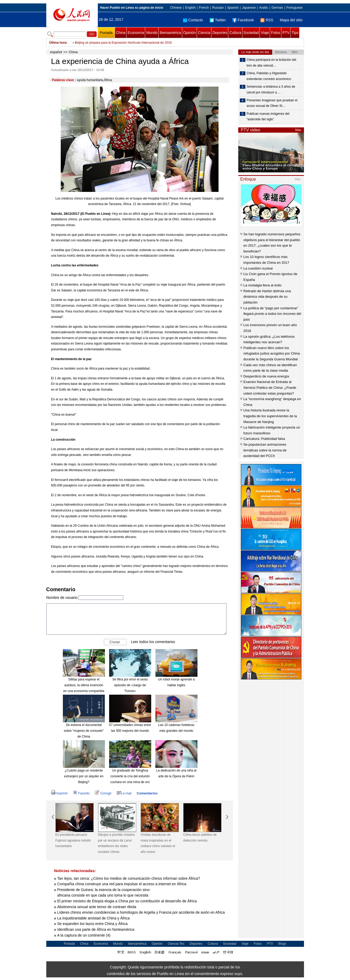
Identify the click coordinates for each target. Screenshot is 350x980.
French (204, 8)
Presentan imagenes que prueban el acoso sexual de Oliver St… (272, 103)
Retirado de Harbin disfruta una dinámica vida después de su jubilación (267, 297)
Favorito (81, 793)
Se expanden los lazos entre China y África (93, 924)
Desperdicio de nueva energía (266, 376)
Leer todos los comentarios (153, 642)
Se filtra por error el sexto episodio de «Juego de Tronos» (130, 685)
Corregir (103, 793)
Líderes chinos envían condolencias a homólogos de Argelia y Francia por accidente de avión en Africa (141, 912)
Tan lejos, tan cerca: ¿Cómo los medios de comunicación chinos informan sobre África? (129, 878)
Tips (295, 33)
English (190, 8)
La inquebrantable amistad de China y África (94, 918)
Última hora (58, 43)
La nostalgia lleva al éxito (263, 285)
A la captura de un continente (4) (84, 935)
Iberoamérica (170, 33)
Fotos (276, 33)
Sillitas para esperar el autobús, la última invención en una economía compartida (84, 685)
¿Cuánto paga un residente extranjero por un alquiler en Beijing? (84, 776)
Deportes (220, 33)
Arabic (263, 8)
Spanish (233, 8)
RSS (267, 20)
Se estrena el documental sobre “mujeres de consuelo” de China (84, 731)
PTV (286, 33)
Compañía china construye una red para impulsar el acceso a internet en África (122, 884)
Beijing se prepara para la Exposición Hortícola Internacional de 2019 (123, 43)
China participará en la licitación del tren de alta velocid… (272, 63)
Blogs (282, 944)
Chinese (176, 8)
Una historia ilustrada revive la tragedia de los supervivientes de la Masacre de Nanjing (270, 416)
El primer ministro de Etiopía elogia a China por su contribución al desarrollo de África (127, 901)
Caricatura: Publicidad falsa (264, 439)
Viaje (265, 33)
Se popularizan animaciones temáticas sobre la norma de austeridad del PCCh (265, 450)
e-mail (124, 793)
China (121, 33)
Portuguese (294, 8)
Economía (136, 33)
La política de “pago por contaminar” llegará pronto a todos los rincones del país (272, 314)
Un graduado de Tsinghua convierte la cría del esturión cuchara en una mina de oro (130, 776)
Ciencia (204, 33)
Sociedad (251, 33)
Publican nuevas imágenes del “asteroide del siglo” (268, 117)
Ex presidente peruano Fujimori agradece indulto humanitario (73, 840)
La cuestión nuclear (258, 268)
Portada (106, 33)
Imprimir (59, 793)
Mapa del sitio (291, 20)
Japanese (249, 8)
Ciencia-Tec (176, 944)
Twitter (218, 20)
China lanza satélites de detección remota (200, 838)
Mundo (152, 33)
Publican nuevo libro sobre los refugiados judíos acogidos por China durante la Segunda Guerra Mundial (272, 354)
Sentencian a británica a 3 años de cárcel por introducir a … (271, 89)
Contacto (193, 20)
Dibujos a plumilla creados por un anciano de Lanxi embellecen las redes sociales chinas (116, 843)
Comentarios (147, 793)
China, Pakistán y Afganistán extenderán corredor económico (269, 76)
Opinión (190, 33)
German (277, 8)
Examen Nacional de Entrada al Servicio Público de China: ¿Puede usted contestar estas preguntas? (270, 387)
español (56, 52)
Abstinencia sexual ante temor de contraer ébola (97, 907)
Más (298, 130)
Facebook (243, 20)
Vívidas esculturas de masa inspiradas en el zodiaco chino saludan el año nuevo (158, 843)
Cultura (235, 33)
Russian (218, 8)
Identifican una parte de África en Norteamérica (96, 929)
